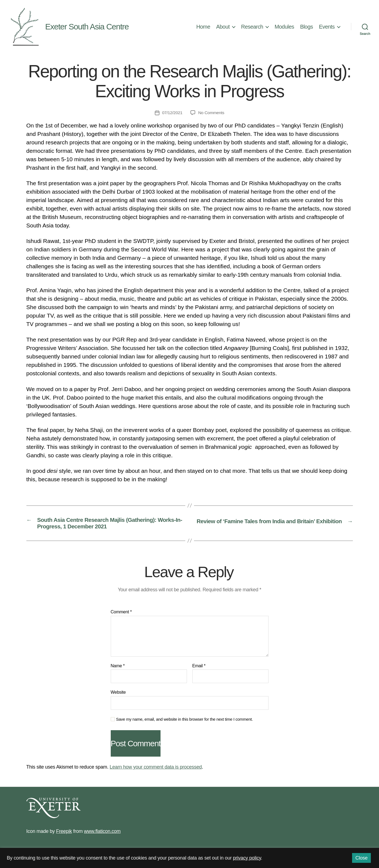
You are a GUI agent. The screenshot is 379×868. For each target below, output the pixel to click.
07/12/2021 (172, 113)
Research (252, 27)
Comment (121, 614)
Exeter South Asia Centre (87, 27)
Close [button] (361, 858)
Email (199, 668)
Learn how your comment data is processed (156, 769)
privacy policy (247, 858)
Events (327, 27)
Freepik (64, 833)
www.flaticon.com (102, 833)
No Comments (212, 113)
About (223, 27)
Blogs (306, 27)
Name (118, 668)
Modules (284, 27)
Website (118, 694)
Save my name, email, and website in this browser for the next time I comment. (185, 721)
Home (203, 27)
